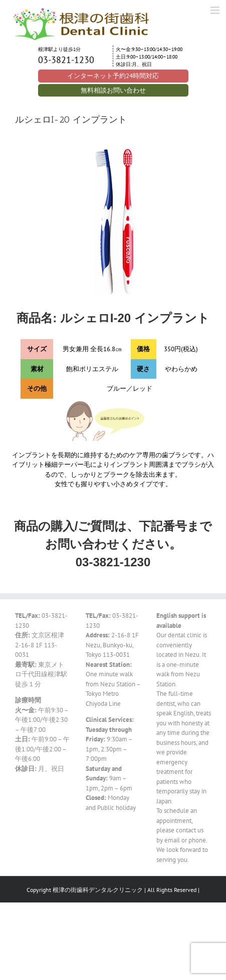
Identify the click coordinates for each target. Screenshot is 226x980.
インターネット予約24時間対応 (113, 76)
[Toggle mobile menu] (216, 10)
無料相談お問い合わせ (113, 90)
